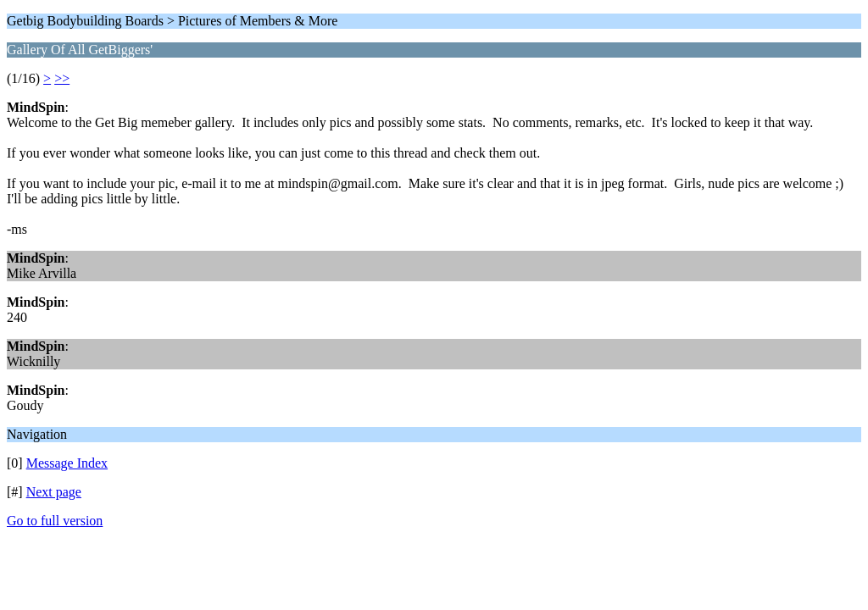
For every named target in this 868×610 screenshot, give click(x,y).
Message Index (67, 463)
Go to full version (55, 521)
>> (62, 78)
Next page (54, 492)
